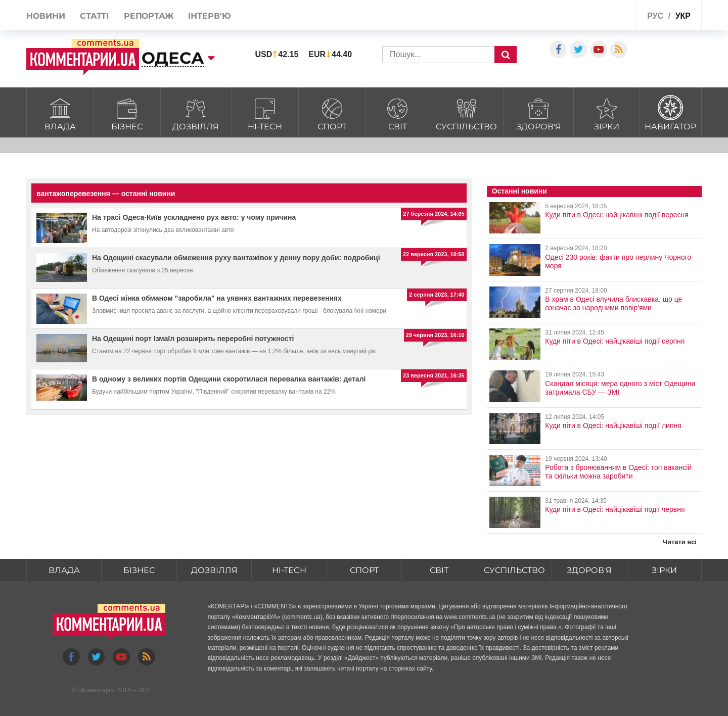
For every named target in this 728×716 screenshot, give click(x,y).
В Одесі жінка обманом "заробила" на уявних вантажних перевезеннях (217, 298)
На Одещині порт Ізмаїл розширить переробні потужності (193, 339)
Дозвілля (196, 113)
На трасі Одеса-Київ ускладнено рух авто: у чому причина (194, 217)
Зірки (606, 113)
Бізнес (127, 113)
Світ (398, 113)
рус (655, 16)
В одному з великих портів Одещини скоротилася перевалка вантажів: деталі (229, 379)
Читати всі (680, 542)
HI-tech (265, 113)
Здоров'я (538, 113)
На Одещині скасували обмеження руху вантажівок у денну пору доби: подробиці (236, 258)
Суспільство (467, 113)
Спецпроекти (591, 17)
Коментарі (96, 690)
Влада (60, 113)
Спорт (332, 113)
